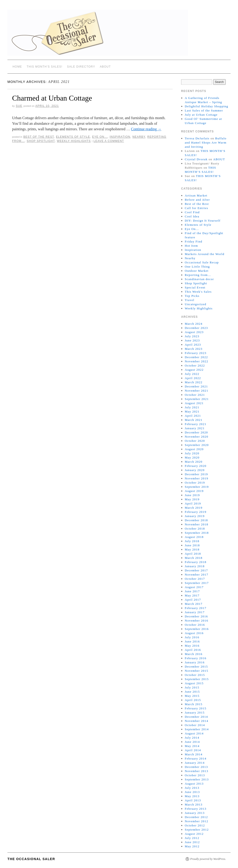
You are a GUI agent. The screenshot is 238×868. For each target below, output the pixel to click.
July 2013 (192, 788)
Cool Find (192, 212)
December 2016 (196, 616)
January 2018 (195, 566)
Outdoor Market (197, 271)
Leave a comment (109, 141)
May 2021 (192, 411)
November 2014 (197, 721)
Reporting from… (198, 275)
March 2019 (194, 508)
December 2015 (196, 667)
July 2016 (192, 637)
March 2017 (194, 604)
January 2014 (195, 763)
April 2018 (193, 554)
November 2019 (197, 478)
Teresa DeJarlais (197, 138)
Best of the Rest (38, 137)
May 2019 (192, 499)
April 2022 (193, 378)
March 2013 (194, 804)
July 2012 (192, 838)
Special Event (195, 287)
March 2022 (194, 382)
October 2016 (195, 625)
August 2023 (194, 332)
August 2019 (194, 491)
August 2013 (194, 784)
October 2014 (195, 725)
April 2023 (193, 345)
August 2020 (194, 449)
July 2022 (192, 374)
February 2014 (196, 758)
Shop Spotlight (41, 141)
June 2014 (192, 742)
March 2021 (194, 420)
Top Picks (192, 296)
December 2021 (196, 386)
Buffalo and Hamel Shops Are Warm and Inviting (206, 142)
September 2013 (197, 779)
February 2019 (196, 512)
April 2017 (193, 600)
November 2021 (197, 391)
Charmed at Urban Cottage (52, 98)
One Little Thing (197, 267)
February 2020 (196, 466)
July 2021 (192, 407)
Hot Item (191, 246)
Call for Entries (197, 208)
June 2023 (192, 340)
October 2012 (195, 825)
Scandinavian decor (199, 279)
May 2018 (192, 549)
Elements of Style (73, 137)
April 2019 (193, 503)
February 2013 (196, 809)
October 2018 (195, 529)
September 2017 (197, 583)
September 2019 (197, 487)
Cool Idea (192, 216)
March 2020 (194, 462)
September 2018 (197, 533)
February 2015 (196, 708)
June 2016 (192, 641)
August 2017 (194, 587)
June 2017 (192, 591)
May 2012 (192, 846)
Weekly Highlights (74, 141)
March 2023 (194, 349)
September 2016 (197, 629)
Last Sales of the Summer (204, 110)
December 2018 (196, 520)
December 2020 (196, 432)
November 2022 (197, 361)
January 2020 (195, 470)
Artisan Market (196, 195)
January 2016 (195, 662)
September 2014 (197, 729)
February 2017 (196, 608)
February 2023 (196, 353)
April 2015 (193, 700)
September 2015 (197, 679)
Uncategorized (196, 304)
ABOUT (105, 67)
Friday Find (193, 241)
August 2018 (194, 537)
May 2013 (192, 796)
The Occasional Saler (31, 859)
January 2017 (195, 612)
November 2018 (197, 524)
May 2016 (192, 646)
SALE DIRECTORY (81, 67)
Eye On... (100, 137)
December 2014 (196, 717)
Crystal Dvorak (196, 159)
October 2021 (195, 395)
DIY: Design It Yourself (203, 221)
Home (17, 67)
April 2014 (193, 750)
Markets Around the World (205, 254)
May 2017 (192, 595)
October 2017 (195, 579)
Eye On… (192, 229)
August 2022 (194, 370)
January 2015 (195, 712)
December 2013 (196, 767)
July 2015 (192, 687)
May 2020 (192, 457)
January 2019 (195, 516)
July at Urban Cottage (201, 115)
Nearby (139, 137)
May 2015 (192, 696)
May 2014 (192, 746)
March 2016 (194, 654)
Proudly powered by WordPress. (208, 859)
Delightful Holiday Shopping (207, 106)
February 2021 (196, 424)
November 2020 (197, 437)
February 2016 (196, 658)
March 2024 (194, 324)
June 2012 (192, 842)
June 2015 (192, 692)
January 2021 (195, 428)
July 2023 (192, 336)
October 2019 (195, 483)
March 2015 (194, 704)
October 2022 (195, 365)
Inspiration (120, 137)
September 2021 (197, 399)
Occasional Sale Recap (202, 262)
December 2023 (196, 328)
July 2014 (192, 738)
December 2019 (196, 474)
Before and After (197, 200)
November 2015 (197, 671)
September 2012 (197, 830)
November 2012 (197, 821)
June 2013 (192, 792)
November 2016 (197, 621)
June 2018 (192, 545)
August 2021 (194, 403)
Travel (190, 300)
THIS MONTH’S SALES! (45, 67)
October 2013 (195, 775)
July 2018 (192, 541)
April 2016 (193, 650)
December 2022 (196, 357)
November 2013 (197, 771)
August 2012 (194, 834)
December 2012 (196, 817)
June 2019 (192, 495)
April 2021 (193, 416)
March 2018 (194, 558)
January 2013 (195, 813)
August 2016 (194, 633)
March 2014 (194, 754)
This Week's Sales (198, 292)
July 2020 (192, 453)
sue (19, 106)
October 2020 (195, 441)
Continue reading (146, 129)
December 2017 (196, 570)
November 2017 (197, 575)
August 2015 (194, 683)
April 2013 (193, 800)
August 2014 (194, 733)
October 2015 (195, 675)
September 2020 (197, 445)
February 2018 (196, 562)
